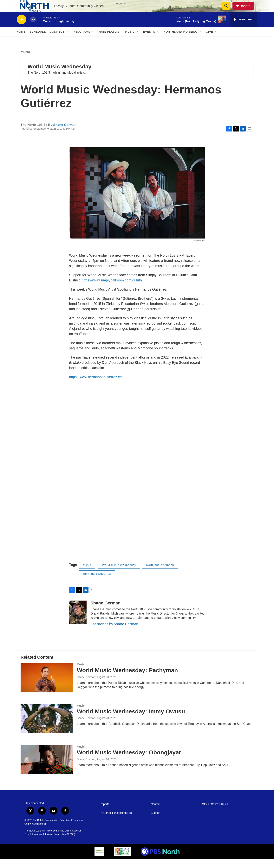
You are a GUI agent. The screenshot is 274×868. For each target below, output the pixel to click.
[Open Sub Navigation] (67, 40)
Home (21, 40)
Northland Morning (181, 40)
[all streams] (244, 28)
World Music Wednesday (59, 75)
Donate (247, 10)
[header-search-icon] (228, 10)
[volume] (33, 28)
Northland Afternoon (160, 574)
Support (156, 822)
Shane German (65, 134)
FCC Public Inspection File (116, 822)
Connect (57, 40)
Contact (155, 813)
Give (209, 40)
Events (149, 40)
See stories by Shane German (114, 633)
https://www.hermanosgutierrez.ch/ (96, 386)
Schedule (38, 40)
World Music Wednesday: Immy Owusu (131, 720)
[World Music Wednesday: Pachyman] (47, 686)
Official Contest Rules (215, 813)
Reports (104, 813)
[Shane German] (78, 621)
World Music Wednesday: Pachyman (127, 679)
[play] (22, 28)
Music (130, 40)
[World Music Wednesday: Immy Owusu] (47, 728)
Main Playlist (110, 40)
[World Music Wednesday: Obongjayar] (47, 769)
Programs (82, 40)
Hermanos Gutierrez (97, 582)
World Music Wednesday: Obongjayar (129, 761)
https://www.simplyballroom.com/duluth (112, 289)
